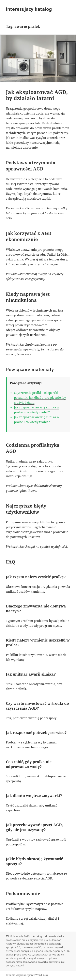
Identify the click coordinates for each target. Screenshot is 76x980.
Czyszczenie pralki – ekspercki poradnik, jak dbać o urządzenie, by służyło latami (40, 397)
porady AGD (62, 951)
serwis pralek (56, 955)
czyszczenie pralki (40, 940)
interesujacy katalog (29, 9)
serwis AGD (41, 955)
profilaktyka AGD (24, 955)
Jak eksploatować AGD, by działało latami (37, 95)
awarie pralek (21, 940)
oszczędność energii (17, 951)
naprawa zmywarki (53, 947)
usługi (39, 936)
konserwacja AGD (32, 947)
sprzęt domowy (35, 958)
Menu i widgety (66, 13)
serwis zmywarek (16, 958)
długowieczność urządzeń (31, 944)
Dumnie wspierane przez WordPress (27, 975)
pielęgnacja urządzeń (42, 951)
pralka (9, 955)
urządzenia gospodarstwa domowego (32, 960)
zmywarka (42, 962)
